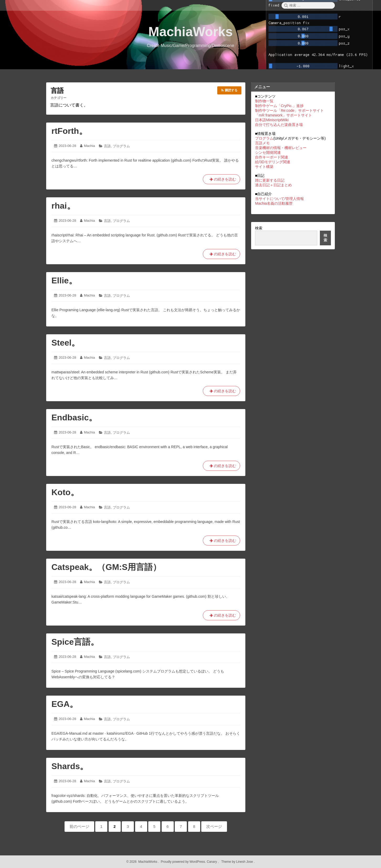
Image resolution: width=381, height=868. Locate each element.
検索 (259, 228)
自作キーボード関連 (272, 157)
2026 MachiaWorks (143, 862)
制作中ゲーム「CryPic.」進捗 (279, 106)
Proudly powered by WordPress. (183, 862)
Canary (212, 862)
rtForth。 (69, 131)
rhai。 (63, 206)
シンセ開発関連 (268, 152)
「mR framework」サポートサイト (284, 115)
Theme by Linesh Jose (238, 862)
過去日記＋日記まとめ (273, 185)
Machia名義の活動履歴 (274, 203)
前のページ (79, 826)
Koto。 (65, 492)
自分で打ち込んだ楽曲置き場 (279, 125)
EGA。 (65, 704)
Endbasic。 (74, 417)
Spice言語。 (75, 642)
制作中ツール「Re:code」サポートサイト (289, 110)
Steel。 (66, 343)
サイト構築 (264, 167)
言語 (107, 146)
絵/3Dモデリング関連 (273, 162)
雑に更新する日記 (270, 180)
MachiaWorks (190, 32)
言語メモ (262, 143)
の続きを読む (221, 179)
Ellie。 (64, 280)
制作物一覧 (264, 101)
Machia (89, 146)
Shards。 (70, 766)
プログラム (121, 146)
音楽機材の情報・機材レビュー (281, 148)
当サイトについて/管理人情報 (279, 199)
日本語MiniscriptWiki (272, 120)
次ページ (214, 826)
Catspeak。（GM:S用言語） (106, 567)
